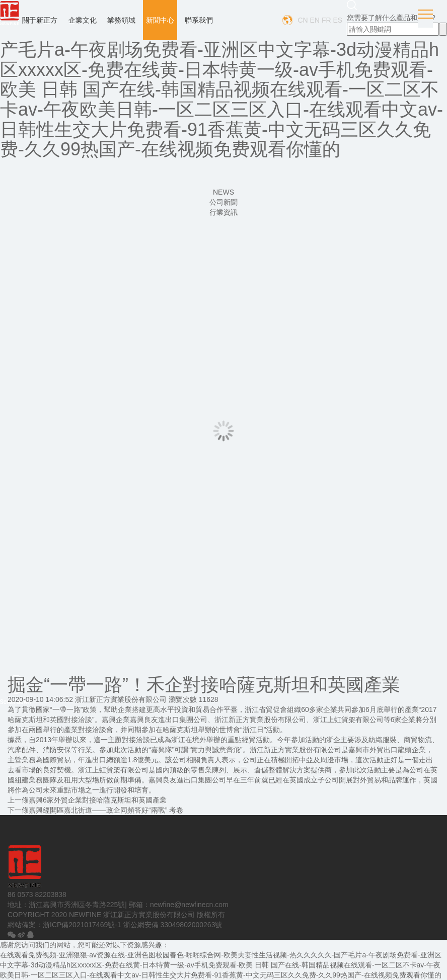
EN (315, 20)
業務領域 (121, 20)
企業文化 (83, 20)
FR (326, 20)
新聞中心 (160, 20)
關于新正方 (40, 20)
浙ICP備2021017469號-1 (82, 925)
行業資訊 (223, 212)
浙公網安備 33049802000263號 (173, 925)
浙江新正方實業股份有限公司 (121, 699)
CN (303, 20)
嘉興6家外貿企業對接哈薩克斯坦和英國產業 (98, 800)
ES (338, 20)
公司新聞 (223, 202)
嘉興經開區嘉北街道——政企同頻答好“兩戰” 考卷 (106, 810)
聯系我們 (199, 20)
